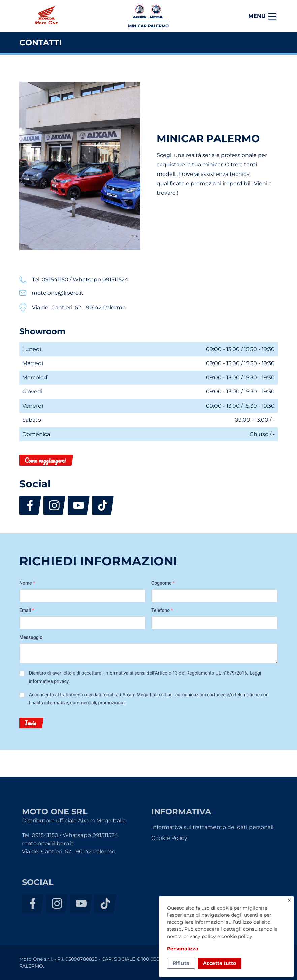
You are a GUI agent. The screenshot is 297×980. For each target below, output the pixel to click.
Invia (30, 723)
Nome (27, 583)
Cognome (163, 583)
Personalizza (183, 949)
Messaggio (31, 637)
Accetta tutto (220, 963)
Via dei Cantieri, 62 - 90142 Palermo (69, 851)
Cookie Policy (169, 838)
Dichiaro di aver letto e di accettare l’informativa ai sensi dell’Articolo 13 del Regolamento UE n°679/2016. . (145, 677)
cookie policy (237, 936)
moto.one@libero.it (48, 843)
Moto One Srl (46, 16)
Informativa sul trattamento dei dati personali (212, 827)
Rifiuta (181, 963)
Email (27, 610)
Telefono (162, 610)
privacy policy (200, 936)
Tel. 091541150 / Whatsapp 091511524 (70, 835)
